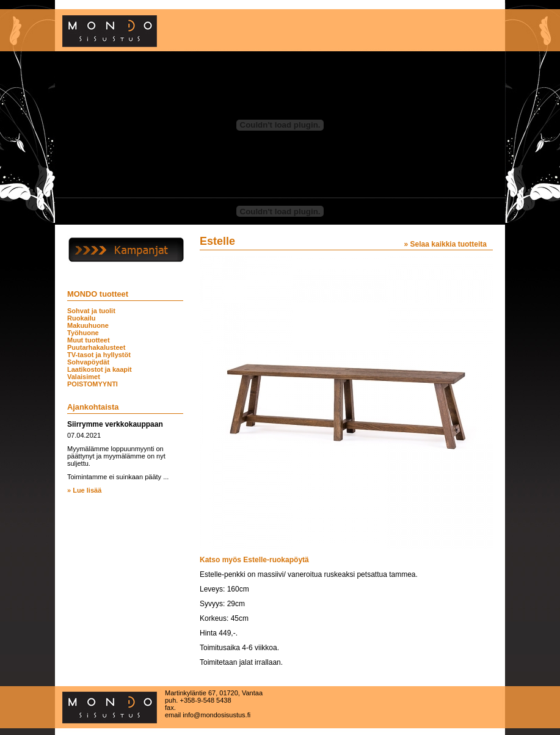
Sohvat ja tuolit (91, 311)
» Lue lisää (84, 490)
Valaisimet (84, 377)
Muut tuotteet (89, 340)
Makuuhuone (88, 325)
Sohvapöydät (88, 362)
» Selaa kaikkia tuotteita (445, 244)
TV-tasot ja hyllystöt (99, 355)
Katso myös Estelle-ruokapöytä (254, 560)
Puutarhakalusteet (96, 347)
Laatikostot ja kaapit (100, 369)
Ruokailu (81, 318)
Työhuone (83, 333)
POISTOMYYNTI (93, 384)
